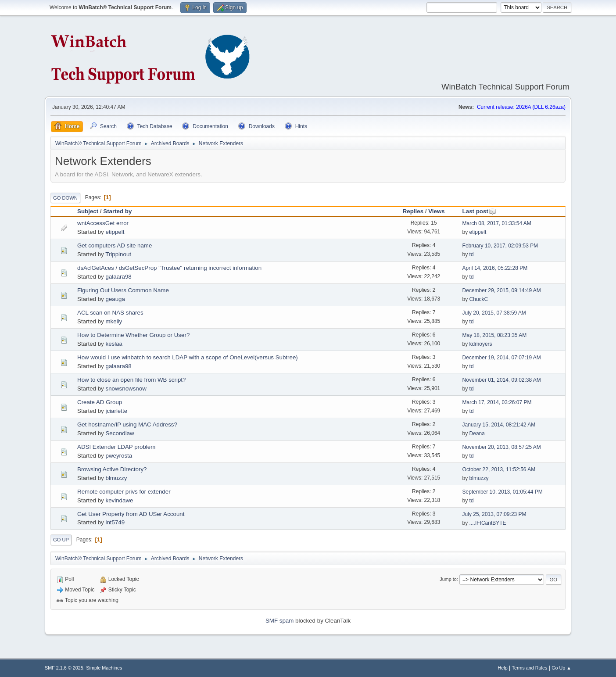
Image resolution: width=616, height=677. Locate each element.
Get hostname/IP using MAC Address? (127, 424)
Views (437, 211)
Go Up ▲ (561, 668)
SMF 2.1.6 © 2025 (64, 668)
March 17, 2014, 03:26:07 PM (497, 402)
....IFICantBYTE (488, 523)
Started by (117, 211)
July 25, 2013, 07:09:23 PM (494, 514)
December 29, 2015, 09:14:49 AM (502, 290)
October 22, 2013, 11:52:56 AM (499, 469)
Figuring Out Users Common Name (123, 290)
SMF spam (279, 621)
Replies (413, 211)
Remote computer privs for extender (124, 492)
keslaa (114, 344)
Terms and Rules (530, 668)
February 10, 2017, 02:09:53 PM (500, 246)
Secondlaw (120, 433)
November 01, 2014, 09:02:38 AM (502, 380)
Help (503, 668)
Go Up (61, 540)
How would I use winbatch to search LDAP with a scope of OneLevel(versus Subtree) (188, 357)
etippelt (115, 232)
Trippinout (118, 254)
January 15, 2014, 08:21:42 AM (499, 425)
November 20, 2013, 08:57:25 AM (502, 447)
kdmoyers (481, 344)
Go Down (65, 198)
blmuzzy (116, 478)
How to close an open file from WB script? (131, 380)
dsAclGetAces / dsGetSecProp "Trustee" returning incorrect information (169, 268)
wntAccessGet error (103, 223)
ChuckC (479, 299)
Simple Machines (104, 668)
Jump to (448, 579)
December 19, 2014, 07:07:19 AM (502, 358)
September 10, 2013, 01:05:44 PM (503, 492)
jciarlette (116, 411)
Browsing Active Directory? (112, 469)
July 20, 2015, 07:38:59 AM (494, 313)
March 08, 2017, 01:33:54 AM (497, 223)
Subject (88, 211)
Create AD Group (100, 402)
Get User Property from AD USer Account (131, 514)
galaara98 (118, 277)
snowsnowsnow (126, 389)
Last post (479, 211)
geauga (115, 299)
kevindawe (119, 500)
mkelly (114, 321)
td (472, 254)
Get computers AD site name (115, 245)
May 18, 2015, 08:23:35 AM (495, 335)
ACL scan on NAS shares (110, 313)
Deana (477, 433)
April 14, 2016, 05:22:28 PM (495, 268)
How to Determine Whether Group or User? (133, 335)
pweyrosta (119, 456)
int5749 (115, 522)
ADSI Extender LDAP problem (116, 447)
